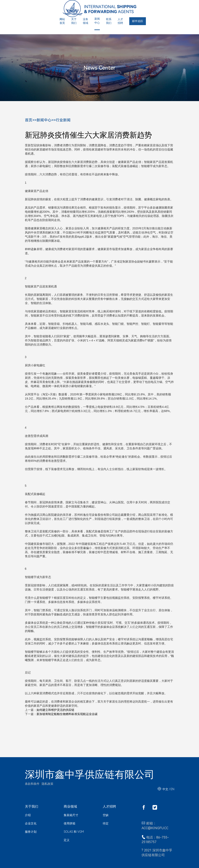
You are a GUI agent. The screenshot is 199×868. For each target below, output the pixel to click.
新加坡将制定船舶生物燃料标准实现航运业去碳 (67, 714)
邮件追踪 (138, 21)
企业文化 (31, 823)
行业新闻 (63, 120)
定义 (67, 840)
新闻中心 (44, 120)
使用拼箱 (70, 823)
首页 (29, 120)
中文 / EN (168, 789)
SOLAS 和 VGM (74, 832)
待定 (106, 823)
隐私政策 (48, 784)
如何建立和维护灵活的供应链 (55, 710)
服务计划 (31, 832)
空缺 (106, 815)
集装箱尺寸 (71, 815)
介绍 (28, 815)
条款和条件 (32, 784)
